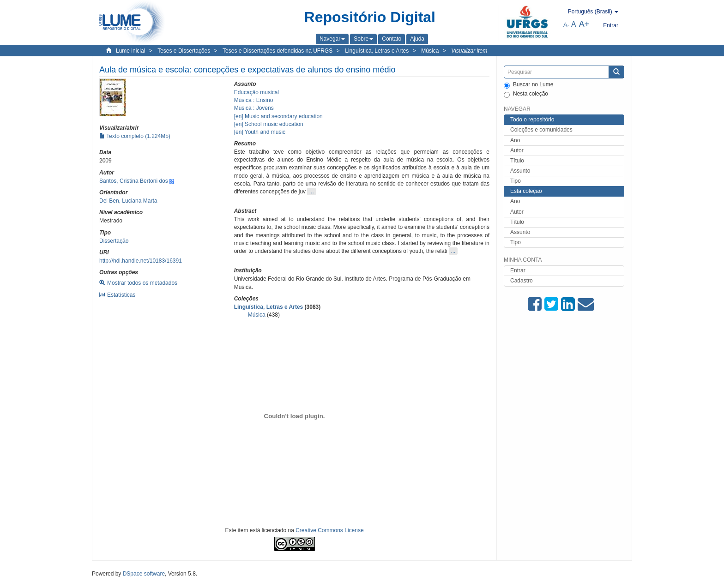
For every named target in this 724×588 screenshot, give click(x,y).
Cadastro (522, 281)
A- (566, 25)
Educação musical (256, 92)
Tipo (516, 181)
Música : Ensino (254, 100)
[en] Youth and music (260, 132)
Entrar (518, 270)
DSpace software (144, 574)
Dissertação (114, 241)
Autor (517, 150)
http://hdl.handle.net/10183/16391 (141, 261)
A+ (584, 24)
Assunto (520, 171)
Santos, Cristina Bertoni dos (134, 181)
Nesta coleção (526, 94)
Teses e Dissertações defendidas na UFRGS (278, 51)
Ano (515, 140)
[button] (332, 39)
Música (430, 51)
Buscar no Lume (528, 85)
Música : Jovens (254, 108)
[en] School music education (269, 124)
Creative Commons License (329, 530)
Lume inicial (130, 51)
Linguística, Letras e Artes (377, 51)
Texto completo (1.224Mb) (135, 136)
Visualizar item (469, 51)
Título (517, 161)
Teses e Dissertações (184, 51)
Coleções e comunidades (541, 130)
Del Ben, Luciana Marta (128, 201)
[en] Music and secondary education (278, 116)
